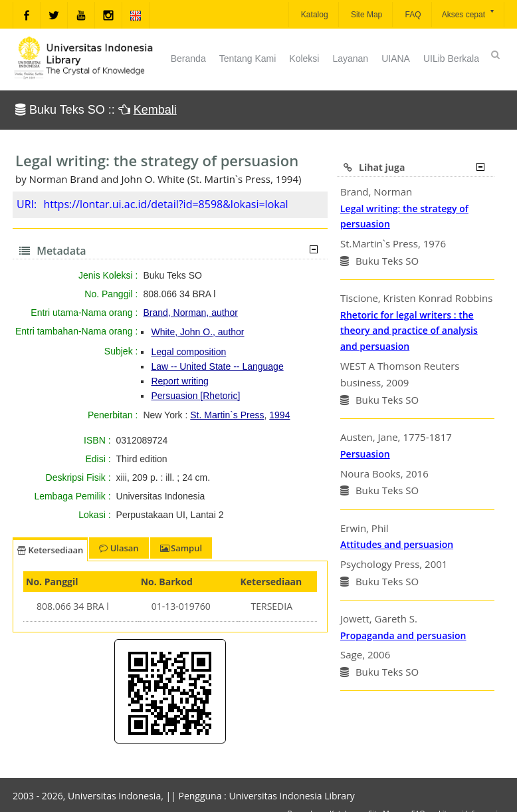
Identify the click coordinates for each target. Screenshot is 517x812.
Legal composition (188, 352)
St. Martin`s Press (227, 415)
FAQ (412, 15)
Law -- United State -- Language (217, 366)
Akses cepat (469, 14)
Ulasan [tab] (119, 548)
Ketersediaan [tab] (50, 550)
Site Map (366, 15)
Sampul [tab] (181, 548)
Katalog (314, 15)
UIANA (396, 59)
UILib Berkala (451, 59)
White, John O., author (197, 332)
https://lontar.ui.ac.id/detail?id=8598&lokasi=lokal (165, 204)
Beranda (188, 59)
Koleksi (304, 59)
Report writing (179, 381)
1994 (279, 415)
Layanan (350, 59)
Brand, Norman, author (190, 313)
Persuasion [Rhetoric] (195, 396)
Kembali (155, 110)
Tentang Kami (248, 59)
